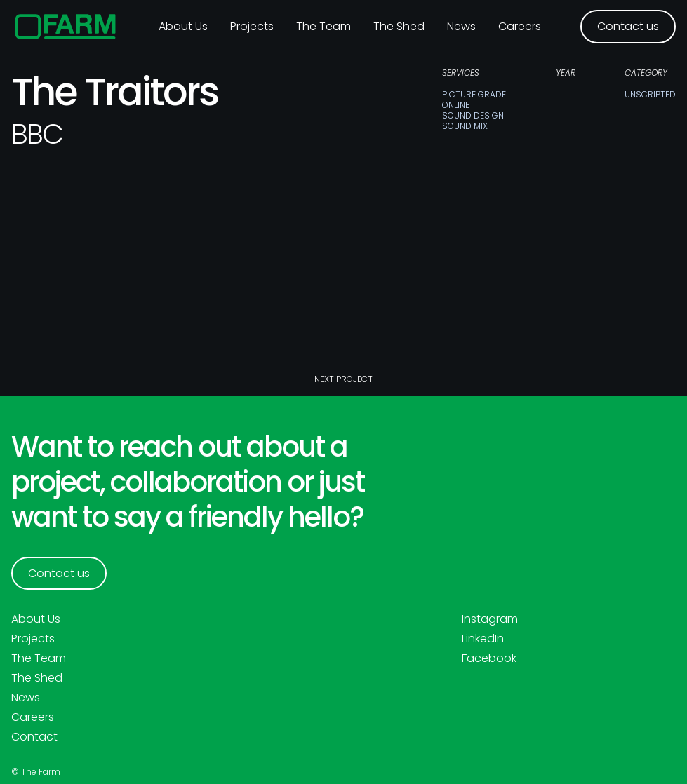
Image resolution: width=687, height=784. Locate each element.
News (461, 26)
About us (183, 26)
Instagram (490, 619)
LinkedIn (483, 639)
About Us (36, 619)
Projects (252, 26)
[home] (66, 27)
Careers (520, 26)
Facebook (489, 658)
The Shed (399, 26)
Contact (34, 737)
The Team (324, 26)
